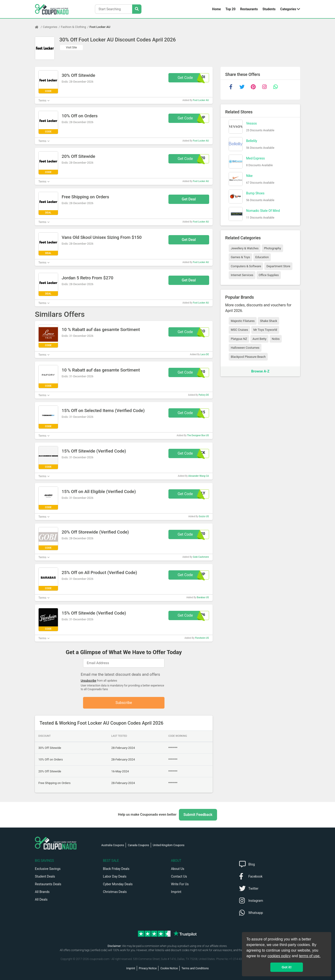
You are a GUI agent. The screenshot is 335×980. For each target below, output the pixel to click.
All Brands (42, 892)
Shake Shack (268, 321)
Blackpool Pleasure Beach (248, 357)
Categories (288, 9)
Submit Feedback (198, 815)
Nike (249, 176)
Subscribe (124, 703)
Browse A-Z (260, 371)
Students (269, 9)
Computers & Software (246, 266)
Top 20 (230, 9)
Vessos (251, 123)
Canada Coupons (138, 845)
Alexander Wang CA (198, 476)
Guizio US (204, 516)
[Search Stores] (137, 9)
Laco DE (204, 354)
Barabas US (203, 597)
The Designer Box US (198, 435)
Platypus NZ (239, 339)
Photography (272, 248)
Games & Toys (240, 257)
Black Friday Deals (116, 869)
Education (262, 257)
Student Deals (45, 876)
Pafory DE (204, 395)
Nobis (276, 339)
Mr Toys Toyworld (265, 330)
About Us (178, 869)
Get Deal (189, 199)
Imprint (176, 892)
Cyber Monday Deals (118, 884)
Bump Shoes (255, 193)
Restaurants (249, 9)
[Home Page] (39, 27)
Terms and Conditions (195, 968)
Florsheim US (202, 638)
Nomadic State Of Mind (263, 211)
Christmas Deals (115, 892)
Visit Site (72, 47)
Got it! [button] (287, 967)
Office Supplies (269, 275)
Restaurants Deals (48, 884)
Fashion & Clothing (74, 27)
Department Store (278, 266)
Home (216, 9)
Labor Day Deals (115, 876)
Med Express (255, 158)
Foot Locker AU (100, 27)
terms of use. (310, 956)
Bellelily (252, 141)
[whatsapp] (275, 87)
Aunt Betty (259, 339)
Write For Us (180, 884)
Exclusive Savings (48, 869)
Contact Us (179, 876)
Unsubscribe (89, 681)
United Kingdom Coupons (169, 845)
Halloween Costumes (245, 348)
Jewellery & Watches (245, 248)
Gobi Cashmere (201, 557)
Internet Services (242, 275)
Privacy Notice (148, 968)
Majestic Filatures (243, 321)
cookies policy (279, 956)
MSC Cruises (239, 330)
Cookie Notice (169, 968)
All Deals (41, 899)
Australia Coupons (113, 845)
